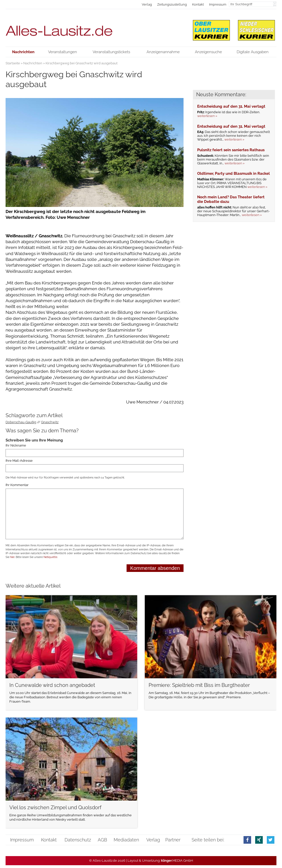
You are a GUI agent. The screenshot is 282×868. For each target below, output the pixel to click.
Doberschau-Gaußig (21, 422)
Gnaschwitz (50, 422)
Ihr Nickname (16, 445)
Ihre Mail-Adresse (19, 461)
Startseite (13, 63)
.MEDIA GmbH (177, 861)
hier (12, 557)
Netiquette (50, 557)
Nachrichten (33, 63)
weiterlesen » (207, 116)
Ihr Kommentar (17, 485)
